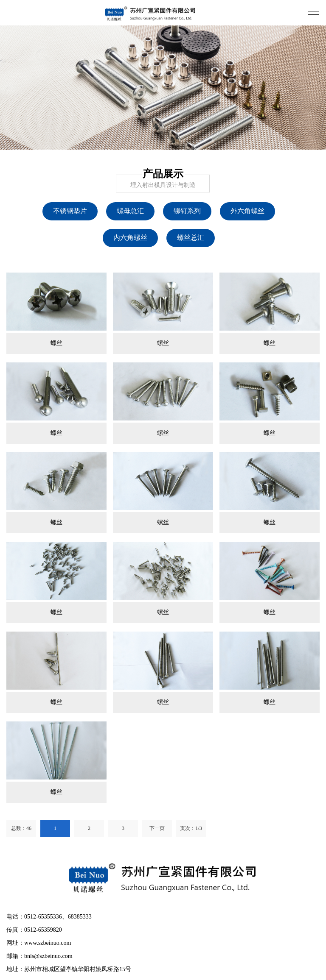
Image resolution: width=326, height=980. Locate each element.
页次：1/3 (191, 828)
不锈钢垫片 (70, 211)
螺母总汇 (130, 211)
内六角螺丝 (130, 238)
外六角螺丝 (247, 211)
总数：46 (21, 828)
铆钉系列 (187, 211)
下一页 (157, 828)
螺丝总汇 (191, 238)
